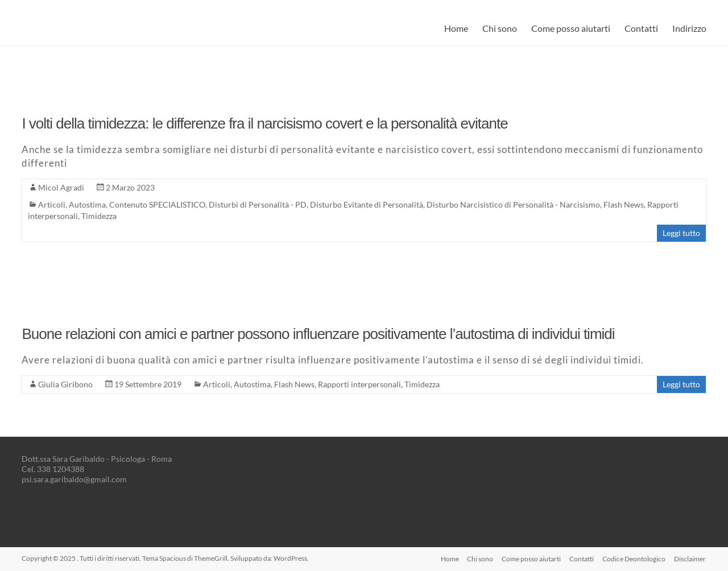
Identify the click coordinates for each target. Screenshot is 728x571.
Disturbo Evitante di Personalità (367, 204)
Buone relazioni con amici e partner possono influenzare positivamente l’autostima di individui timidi (318, 334)
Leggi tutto (681, 233)
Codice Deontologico (634, 558)
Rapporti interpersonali (359, 384)
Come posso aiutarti (571, 28)
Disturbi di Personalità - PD (258, 204)
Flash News (624, 204)
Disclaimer (690, 558)
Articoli (52, 204)
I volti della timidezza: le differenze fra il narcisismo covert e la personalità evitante (264, 123)
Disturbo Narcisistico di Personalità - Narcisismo (513, 204)
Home (456, 28)
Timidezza (99, 216)
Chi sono (500, 28)
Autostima (87, 204)
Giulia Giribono (65, 384)
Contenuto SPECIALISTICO (157, 204)
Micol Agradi (61, 187)
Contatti (641, 28)
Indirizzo (689, 28)
